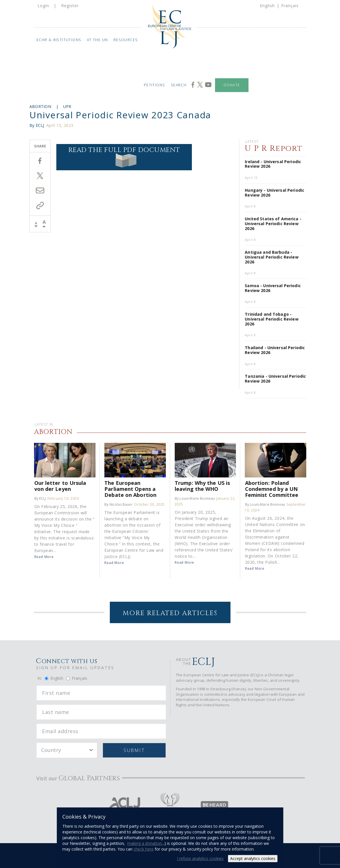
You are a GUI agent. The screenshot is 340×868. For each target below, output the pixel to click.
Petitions (154, 85)
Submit (134, 750)
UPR (67, 106)
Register (70, 6)
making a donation (145, 843)
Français (290, 6)
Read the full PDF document (124, 157)
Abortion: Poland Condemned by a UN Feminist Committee (272, 489)
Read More (44, 557)
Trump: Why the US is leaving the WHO (202, 486)
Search (179, 85)
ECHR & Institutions (59, 40)
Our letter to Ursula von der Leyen (60, 486)
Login (43, 6)
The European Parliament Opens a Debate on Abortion (130, 489)
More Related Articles (170, 613)
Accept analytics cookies (253, 858)
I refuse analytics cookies (200, 858)
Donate (232, 85)
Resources (126, 40)
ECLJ (40, 125)
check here (144, 849)
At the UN (98, 40)
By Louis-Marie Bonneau (195, 498)
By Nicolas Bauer (118, 504)
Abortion (40, 106)
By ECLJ (40, 498)
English (267, 6)
